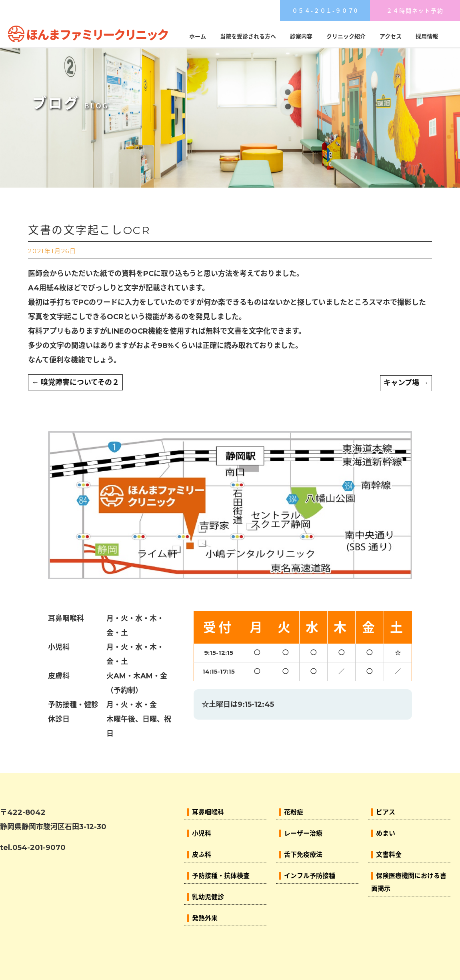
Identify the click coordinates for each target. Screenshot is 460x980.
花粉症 (294, 812)
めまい (386, 833)
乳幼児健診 (208, 897)
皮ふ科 (202, 855)
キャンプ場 (406, 383)
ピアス (386, 812)
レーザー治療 (303, 833)
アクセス (391, 36)
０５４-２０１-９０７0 (325, 10)
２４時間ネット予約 (415, 10)
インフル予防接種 (310, 876)
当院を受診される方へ (248, 36)
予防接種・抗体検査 (221, 876)
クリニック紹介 (346, 36)
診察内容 (301, 36)
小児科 (202, 833)
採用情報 (427, 36)
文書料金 (389, 855)
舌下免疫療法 (303, 855)
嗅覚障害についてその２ (75, 382)
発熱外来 (205, 918)
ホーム (198, 36)
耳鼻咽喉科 (208, 812)
